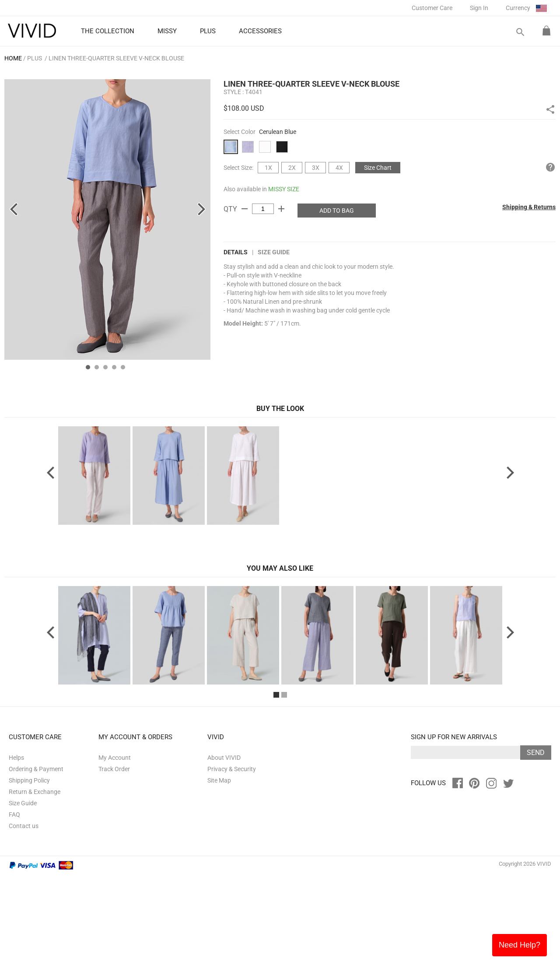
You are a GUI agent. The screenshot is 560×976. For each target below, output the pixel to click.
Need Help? (520, 945)
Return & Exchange (35, 893)
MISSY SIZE (284, 189)
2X (292, 168)
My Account (115, 859)
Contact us (24, 927)
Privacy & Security (232, 870)
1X (268, 168)
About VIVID (224, 859)
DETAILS (236, 252)
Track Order (114, 870)
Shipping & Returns (529, 207)
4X (339, 168)
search (520, 32)
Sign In (479, 8)
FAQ (14, 916)
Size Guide (274, 252)
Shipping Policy (29, 881)
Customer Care (432, 8)
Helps (16, 859)
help (550, 167)
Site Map (219, 881)
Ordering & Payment (36, 870)
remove (245, 209)
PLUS (35, 58)
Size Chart (378, 168)
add (281, 209)
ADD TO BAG (337, 211)
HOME (13, 58)
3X (316, 168)
